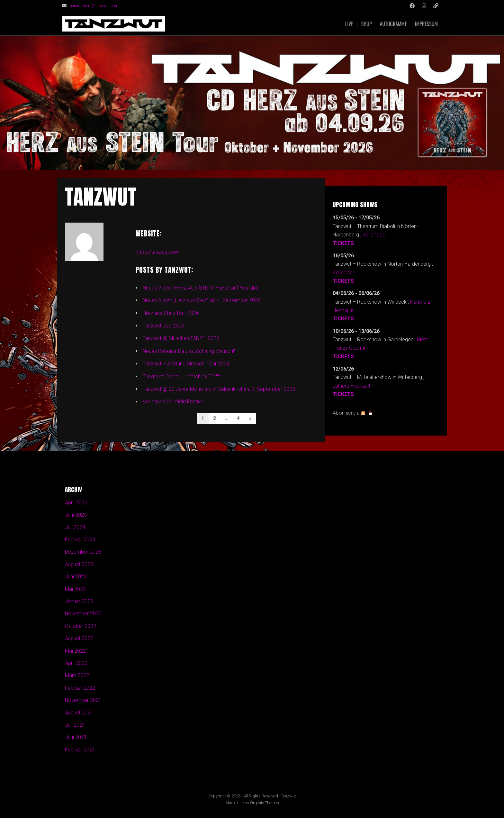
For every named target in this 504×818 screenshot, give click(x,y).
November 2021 (83, 700)
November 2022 (83, 614)
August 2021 (79, 713)
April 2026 (76, 503)
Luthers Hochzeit (351, 386)
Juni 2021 (76, 737)
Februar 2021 (80, 750)
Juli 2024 (75, 527)
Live (349, 24)
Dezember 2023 (83, 552)
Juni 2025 (76, 515)
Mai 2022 (75, 651)
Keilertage (374, 235)
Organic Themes (265, 803)
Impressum (426, 24)
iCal (370, 413)
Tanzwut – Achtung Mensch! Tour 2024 (186, 364)
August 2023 (79, 565)
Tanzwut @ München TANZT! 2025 (181, 338)
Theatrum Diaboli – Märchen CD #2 (182, 377)
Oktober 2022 (81, 626)
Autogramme (393, 24)
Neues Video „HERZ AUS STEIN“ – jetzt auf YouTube (201, 288)
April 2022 (76, 663)
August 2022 (79, 639)
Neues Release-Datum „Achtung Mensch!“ (189, 351)
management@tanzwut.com (94, 6)
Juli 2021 (75, 725)
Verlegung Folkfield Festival (174, 402)
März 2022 (77, 676)
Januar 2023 (79, 602)
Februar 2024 (80, 540)
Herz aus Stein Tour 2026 (171, 313)
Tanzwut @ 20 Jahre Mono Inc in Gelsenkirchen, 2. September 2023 (219, 389)
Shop (367, 24)
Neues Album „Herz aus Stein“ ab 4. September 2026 (202, 300)
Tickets (343, 243)
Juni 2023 (76, 577)
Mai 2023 (75, 589)
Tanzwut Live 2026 (164, 326)
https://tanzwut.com (158, 252)
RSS (363, 413)
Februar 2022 (80, 688)
